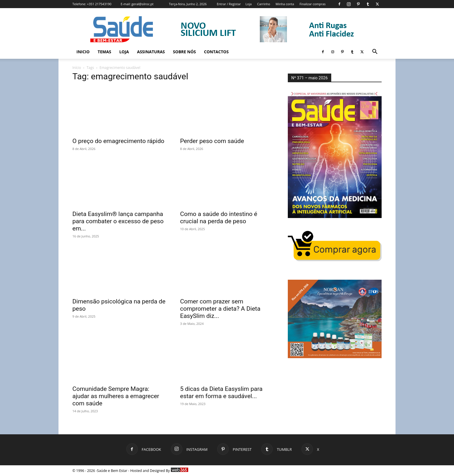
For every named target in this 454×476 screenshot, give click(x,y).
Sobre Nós (184, 52)
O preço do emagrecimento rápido (118, 141)
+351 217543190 (99, 4)
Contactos (216, 52)
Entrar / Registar (229, 4)
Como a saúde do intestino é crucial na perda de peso (219, 218)
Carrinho (264, 4)
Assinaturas (151, 52)
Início (77, 68)
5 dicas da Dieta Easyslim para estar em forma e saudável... (221, 392)
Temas (104, 52)
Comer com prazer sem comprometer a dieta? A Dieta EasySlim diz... (220, 309)
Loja (249, 4)
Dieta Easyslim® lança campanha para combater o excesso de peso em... (118, 221)
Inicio (83, 52)
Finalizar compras (312, 4)
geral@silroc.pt (142, 4)
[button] (375, 52)
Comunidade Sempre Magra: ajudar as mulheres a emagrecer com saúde (116, 396)
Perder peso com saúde (212, 141)
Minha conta (285, 4)
